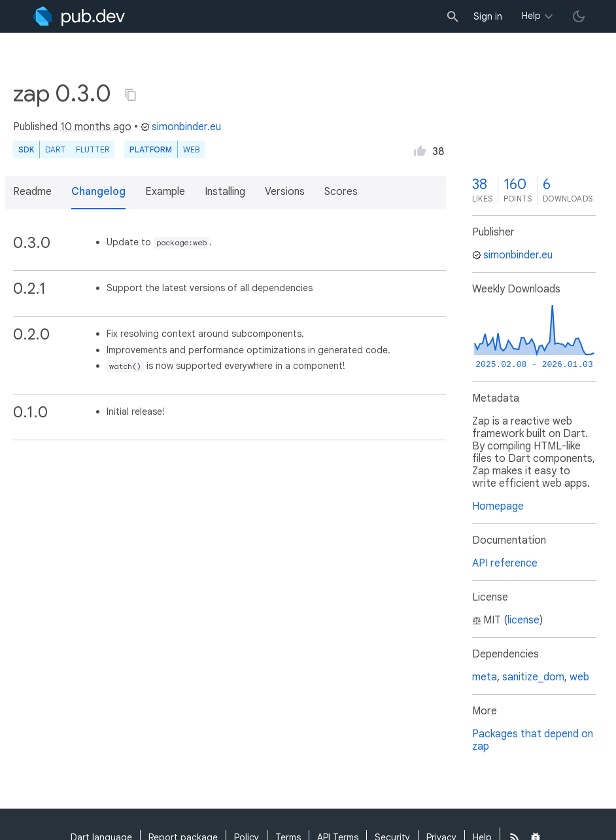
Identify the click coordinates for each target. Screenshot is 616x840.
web (191, 149)
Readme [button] (32, 192)
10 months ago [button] (96, 127)
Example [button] (165, 192)
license (523, 620)
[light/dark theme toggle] (579, 16)
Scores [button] (341, 192)
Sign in (488, 16)
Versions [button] (285, 192)
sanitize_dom (533, 677)
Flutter (93, 149)
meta (485, 677)
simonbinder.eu (181, 127)
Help (531, 16)
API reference (505, 563)
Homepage (498, 506)
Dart (55, 149)
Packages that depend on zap (533, 740)
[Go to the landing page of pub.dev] (79, 16)
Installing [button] (225, 192)
